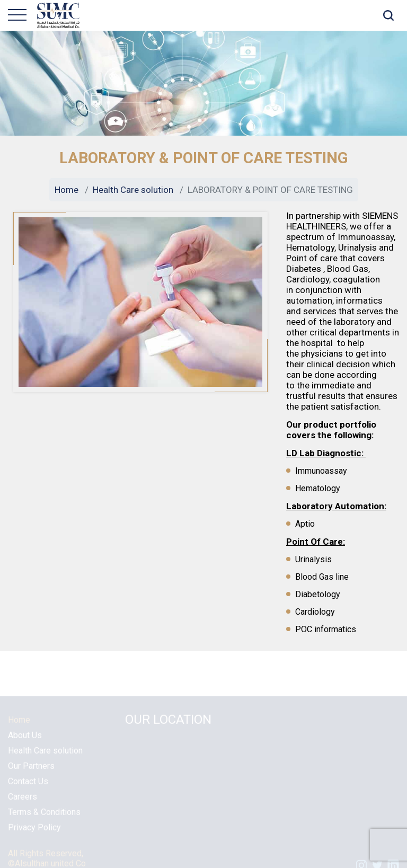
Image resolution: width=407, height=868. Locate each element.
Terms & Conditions (44, 817)
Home (67, 190)
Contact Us (28, 787)
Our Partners (31, 771)
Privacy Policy (34, 833)
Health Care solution (133, 190)
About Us (25, 741)
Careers (23, 802)
